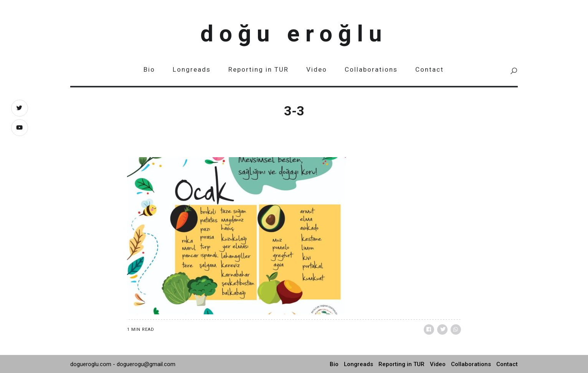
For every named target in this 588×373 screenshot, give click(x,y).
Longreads (192, 69)
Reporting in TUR (258, 69)
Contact (429, 69)
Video (317, 69)
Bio (149, 69)
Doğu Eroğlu (294, 34)
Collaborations (371, 69)
